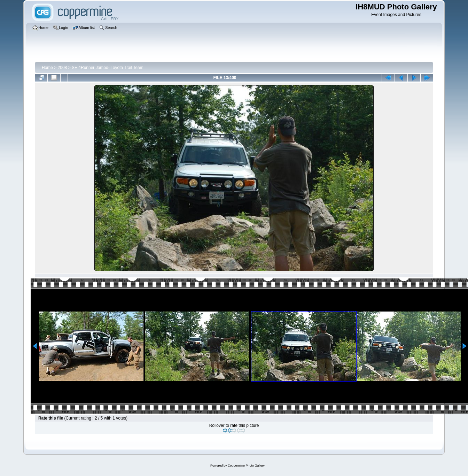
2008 (63, 68)
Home (47, 68)
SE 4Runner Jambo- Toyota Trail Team (108, 68)
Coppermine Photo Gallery (246, 466)
